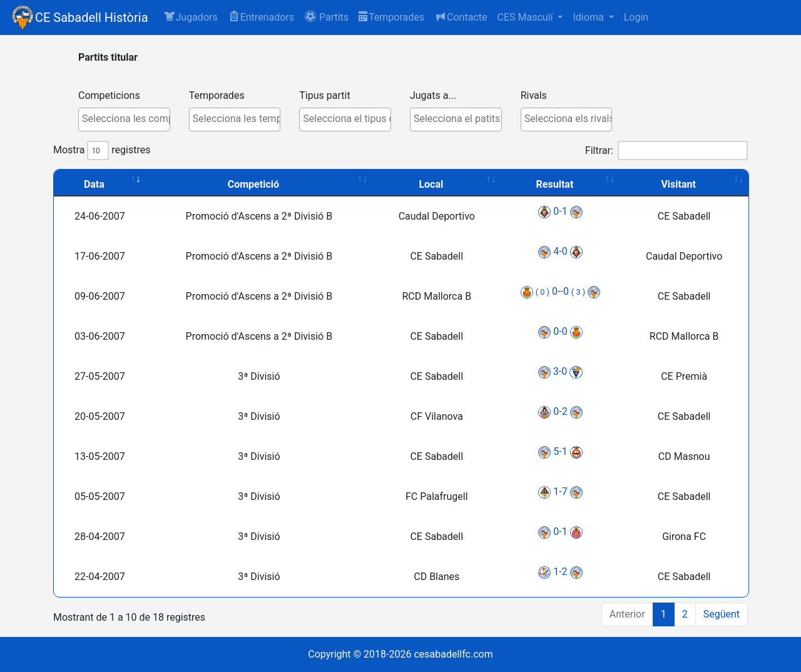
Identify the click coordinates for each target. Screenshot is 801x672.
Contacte (461, 17)
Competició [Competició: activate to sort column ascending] (253, 184)
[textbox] (127, 119)
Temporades (391, 17)
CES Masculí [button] (526, 17)
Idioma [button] (589, 17)
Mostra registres (102, 150)
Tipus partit (324, 95)
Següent (722, 614)
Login (636, 17)
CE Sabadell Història (92, 18)
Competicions (109, 95)
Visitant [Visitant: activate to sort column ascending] (678, 184)
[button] (326, 18)
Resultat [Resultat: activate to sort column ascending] (555, 184)
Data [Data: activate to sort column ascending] (94, 184)
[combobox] (124, 120)
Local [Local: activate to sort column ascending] (431, 184)
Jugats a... (433, 95)
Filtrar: (666, 150)
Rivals (534, 95)
